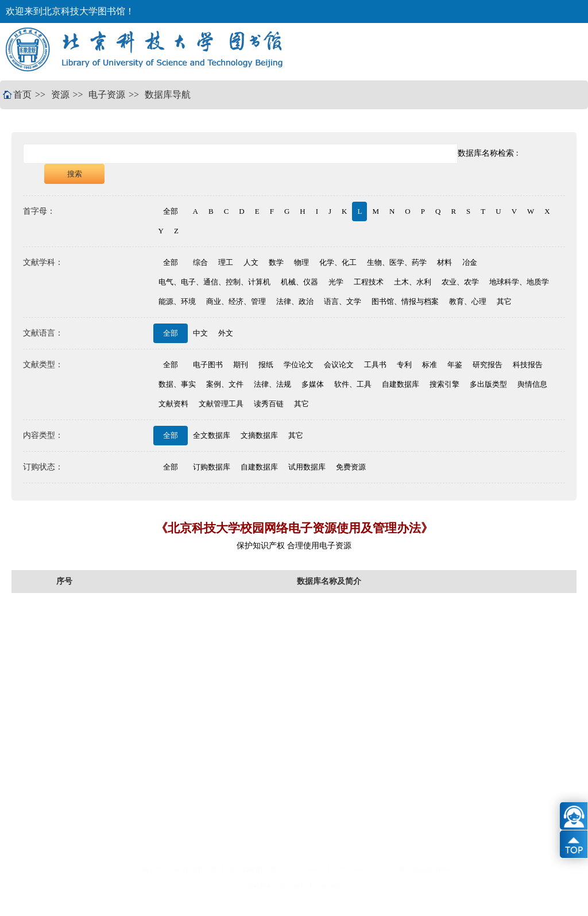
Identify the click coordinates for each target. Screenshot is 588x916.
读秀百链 (269, 404)
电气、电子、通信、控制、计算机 (214, 282)
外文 (226, 333)
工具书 (375, 365)
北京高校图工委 (252, 869)
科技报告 (528, 365)
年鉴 (455, 365)
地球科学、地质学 (519, 282)
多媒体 (313, 384)
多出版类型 (488, 384)
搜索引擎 (444, 384)
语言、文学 (343, 301)
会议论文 (339, 365)
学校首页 (149, 869)
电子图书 (208, 365)
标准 (430, 365)
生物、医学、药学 (397, 262)
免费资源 (351, 467)
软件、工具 (353, 384)
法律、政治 (295, 301)
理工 (226, 262)
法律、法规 (272, 384)
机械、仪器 (299, 282)
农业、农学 (460, 282)
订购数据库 (212, 467)
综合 (200, 262)
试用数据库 (307, 467)
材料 (444, 262)
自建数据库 (401, 384)
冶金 (470, 262)
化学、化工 (338, 262)
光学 (336, 282)
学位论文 (299, 365)
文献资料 (173, 404)
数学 (276, 262)
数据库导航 (168, 95)
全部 (171, 211)
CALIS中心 (305, 869)
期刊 (241, 365)
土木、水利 (413, 282)
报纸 (266, 365)
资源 (60, 95)
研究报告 (488, 365)
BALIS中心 (351, 869)
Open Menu (562, 52)
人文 (251, 262)
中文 (200, 333)
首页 (22, 95)
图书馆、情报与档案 (405, 301)
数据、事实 (177, 384)
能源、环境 (177, 301)
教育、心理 (468, 301)
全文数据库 (212, 435)
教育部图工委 (196, 869)
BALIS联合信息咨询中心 (417, 869)
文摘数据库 (259, 435)
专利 (404, 365)
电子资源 (107, 95)
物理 (301, 262)
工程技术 (369, 282)
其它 (504, 301)
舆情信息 (532, 384)
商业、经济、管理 (236, 301)
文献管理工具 (221, 404)
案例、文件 (225, 384)
